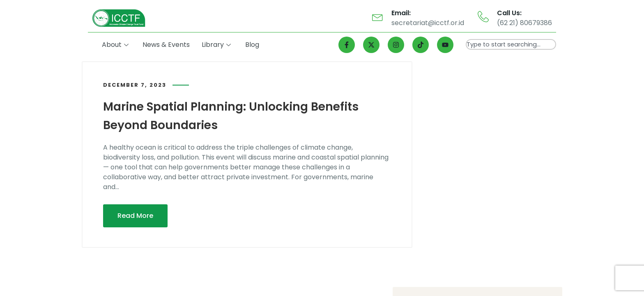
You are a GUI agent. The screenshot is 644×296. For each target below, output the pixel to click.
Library (217, 45)
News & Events (168, 45)
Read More (135, 215)
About (117, 45)
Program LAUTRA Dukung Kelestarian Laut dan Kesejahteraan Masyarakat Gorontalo (493, 112)
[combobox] (511, 44)
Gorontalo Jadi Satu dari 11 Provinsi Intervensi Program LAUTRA (490, 235)
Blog (253, 45)
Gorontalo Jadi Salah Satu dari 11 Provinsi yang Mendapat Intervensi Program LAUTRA (490, 174)
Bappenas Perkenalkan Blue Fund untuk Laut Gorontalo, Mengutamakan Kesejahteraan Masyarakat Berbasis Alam (488, 143)
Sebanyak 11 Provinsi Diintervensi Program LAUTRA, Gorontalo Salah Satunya (489, 205)
